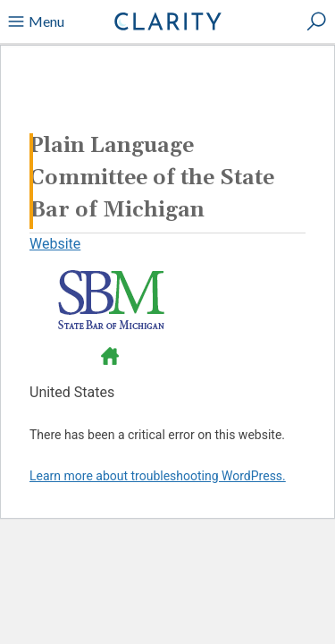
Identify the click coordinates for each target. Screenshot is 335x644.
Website (55, 244)
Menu (36, 21)
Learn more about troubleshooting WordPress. (158, 476)
